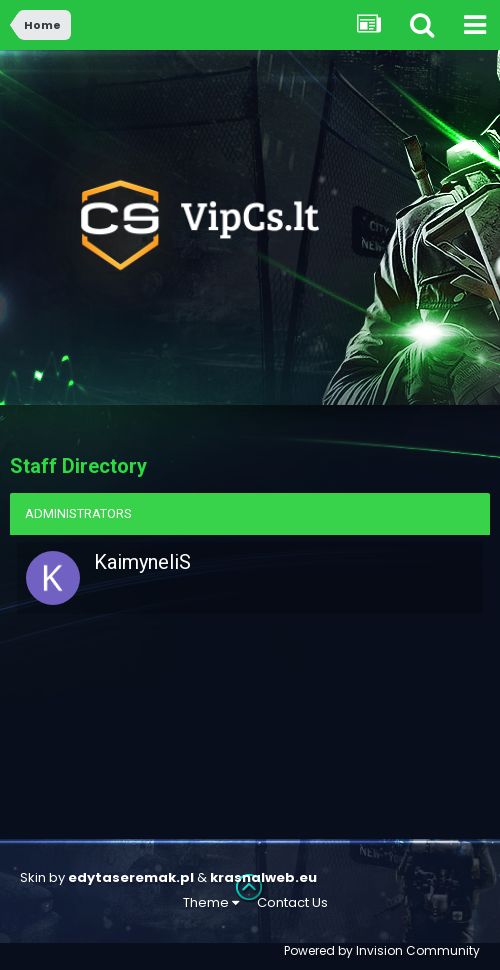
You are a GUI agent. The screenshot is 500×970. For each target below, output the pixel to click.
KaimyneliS (142, 562)
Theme (211, 902)
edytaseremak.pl (131, 877)
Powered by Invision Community (382, 950)
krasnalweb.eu (263, 877)
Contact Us (292, 902)
